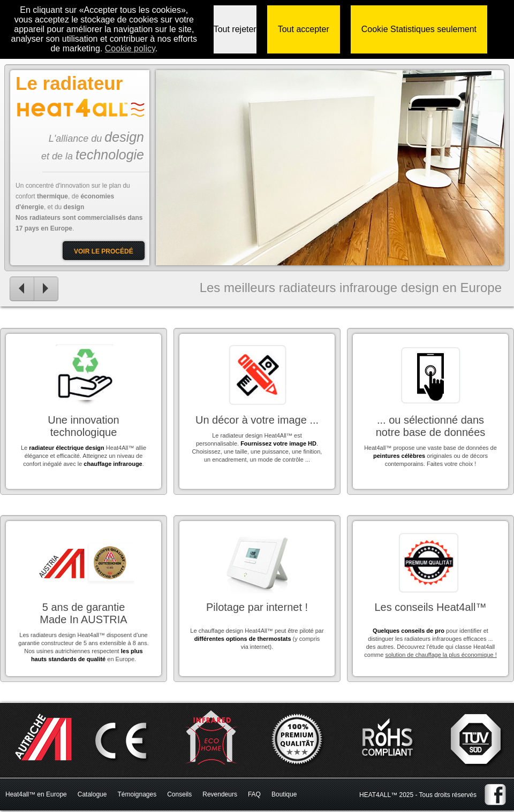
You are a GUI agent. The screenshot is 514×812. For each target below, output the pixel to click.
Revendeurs (220, 794)
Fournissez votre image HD (278, 443)
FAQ (254, 794)
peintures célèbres (399, 456)
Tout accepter (304, 29)
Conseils (179, 794)
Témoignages (137, 794)
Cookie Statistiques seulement (419, 29)
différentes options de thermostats (243, 639)
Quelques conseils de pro (409, 631)
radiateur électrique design (67, 448)
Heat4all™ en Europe (36, 794)
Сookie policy (130, 48)
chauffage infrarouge (113, 464)
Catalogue (92, 794)
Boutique (284, 794)
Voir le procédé (104, 251)
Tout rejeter (235, 29)
